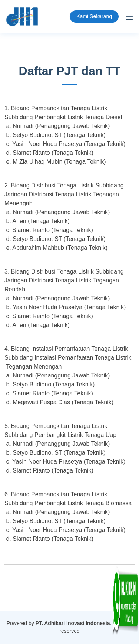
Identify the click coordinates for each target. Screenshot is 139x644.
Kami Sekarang (94, 16)
